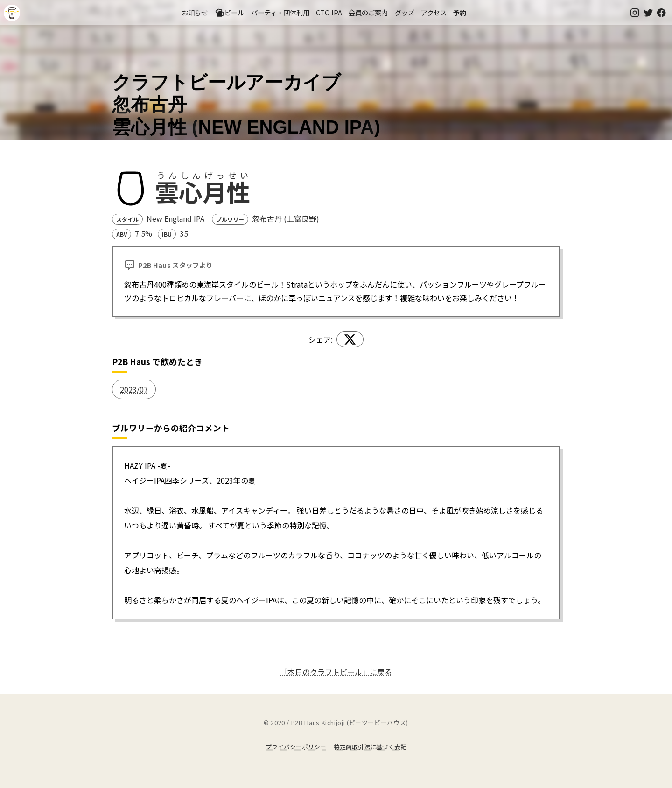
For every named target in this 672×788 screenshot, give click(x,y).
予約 (460, 12)
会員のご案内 (368, 12)
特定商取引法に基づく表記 (370, 747)
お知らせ (195, 12)
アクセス (434, 12)
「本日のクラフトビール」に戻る (336, 672)
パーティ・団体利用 (280, 12)
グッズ (405, 12)
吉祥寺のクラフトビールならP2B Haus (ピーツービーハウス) (12, 13)
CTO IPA (329, 12)
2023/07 (134, 389)
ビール (230, 13)
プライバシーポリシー (296, 747)
